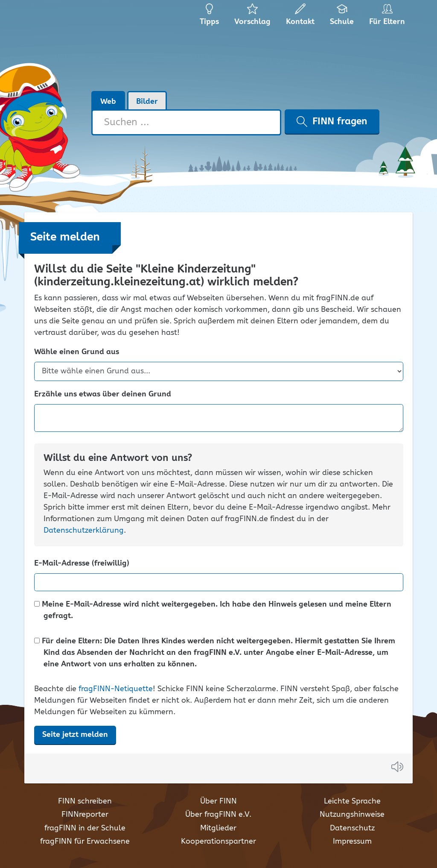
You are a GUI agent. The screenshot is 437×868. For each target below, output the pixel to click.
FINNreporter (85, 815)
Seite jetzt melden (75, 735)
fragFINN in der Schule (85, 828)
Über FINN (218, 801)
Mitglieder (218, 828)
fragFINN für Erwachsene (85, 842)
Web (108, 102)
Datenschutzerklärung (84, 531)
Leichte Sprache (352, 801)
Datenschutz (352, 828)
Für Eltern (389, 17)
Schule (342, 17)
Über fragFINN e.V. (218, 815)
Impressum (352, 842)
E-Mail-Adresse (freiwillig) (82, 564)
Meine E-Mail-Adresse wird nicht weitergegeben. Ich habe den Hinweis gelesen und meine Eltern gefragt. (213, 610)
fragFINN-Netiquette (116, 689)
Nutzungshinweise (352, 815)
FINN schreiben (85, 801)
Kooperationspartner (218, 842)
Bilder (147, 102)
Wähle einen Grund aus (77, 352)
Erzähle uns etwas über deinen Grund (103, 394)
